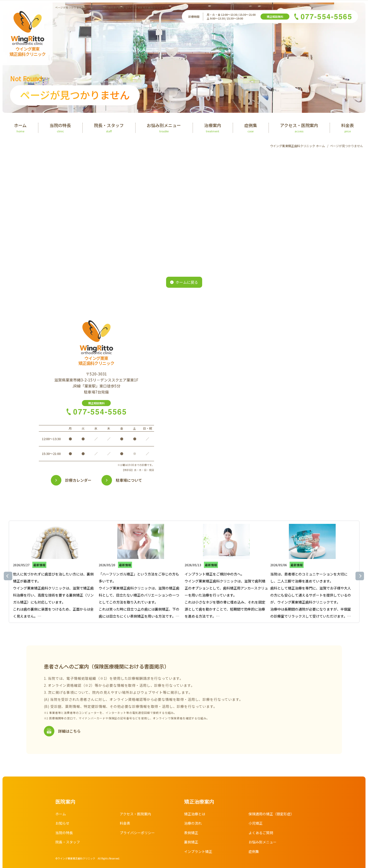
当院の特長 (64, 833)
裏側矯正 (191, 842)
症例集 (254, 851)
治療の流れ (193, 823)
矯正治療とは (195, 814)
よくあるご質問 (261, 833)
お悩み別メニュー (263, 842)
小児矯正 (256, 823)
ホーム (61, 814)
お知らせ (62, 823)
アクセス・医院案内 (135, 814)
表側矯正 (191, 833)
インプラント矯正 (198, 851)
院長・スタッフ (68, 842)
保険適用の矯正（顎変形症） (271, 814)
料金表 (125, 823)
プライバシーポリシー (137, 833)
